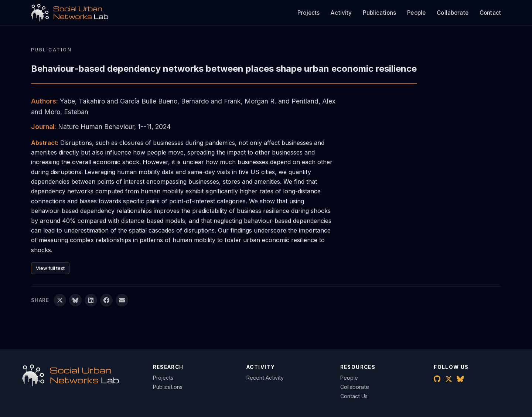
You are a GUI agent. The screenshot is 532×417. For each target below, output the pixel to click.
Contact (490, 13)
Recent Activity (265, 378)
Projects (308, 13)
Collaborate (453, 13)
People (416, 13)
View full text (50, 268)
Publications (379, 13)
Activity (341, 13)
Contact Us (354, 396)
